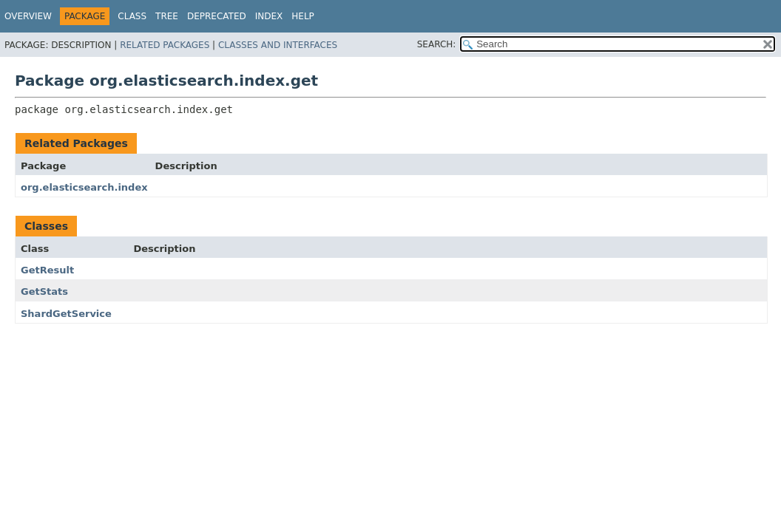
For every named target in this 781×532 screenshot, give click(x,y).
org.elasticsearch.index (84, 187)
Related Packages (165, 45)
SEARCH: (437, 44)
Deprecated (217, 16)
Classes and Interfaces (278, 45)
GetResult (47, 270)
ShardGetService (66, 314)
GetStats (44, 291)
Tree (167, 16)
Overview (28, 16)
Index (269, 16)
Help (303, 16)
